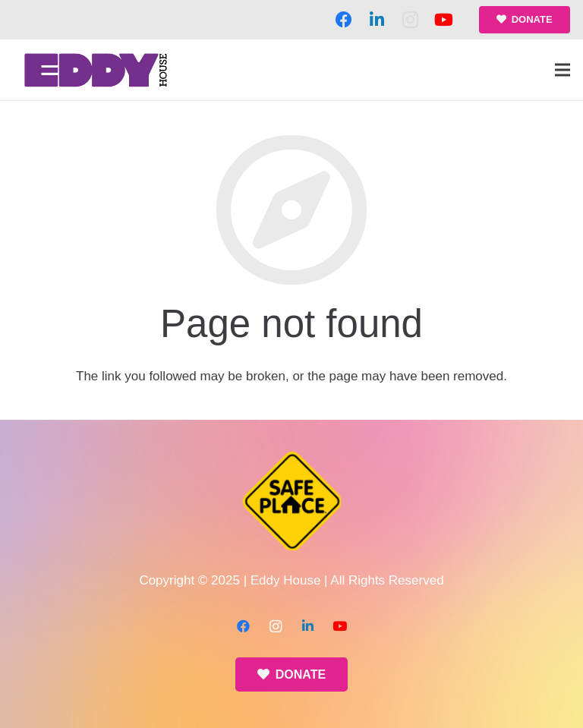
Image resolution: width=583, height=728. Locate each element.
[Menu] (562, 70)
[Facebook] (344, 20)
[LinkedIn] (377, 20)
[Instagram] (411, 20)
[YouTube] (444, 20)
